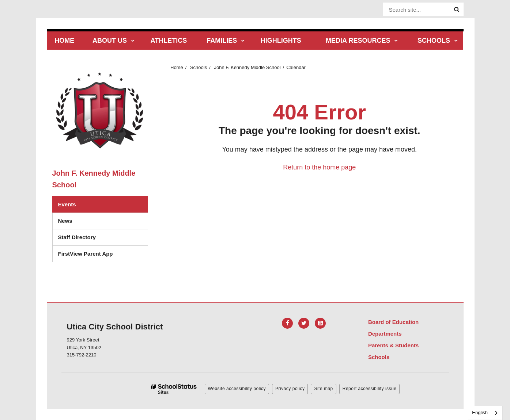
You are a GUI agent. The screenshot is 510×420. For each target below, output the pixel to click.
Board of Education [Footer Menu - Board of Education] (393, 322)
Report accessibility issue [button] (370, 389)
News (65, 221)
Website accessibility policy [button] (237, 389)
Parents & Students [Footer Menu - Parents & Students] (393, 345)
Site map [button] (323, 389)
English (480, 413)
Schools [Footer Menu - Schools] (379, 357)
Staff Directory (77, 237)
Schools (199, 67)
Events (67, 204)
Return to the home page (319, 167)
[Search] (457, 9)
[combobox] (485, 413)
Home (177, 67)
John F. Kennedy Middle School (247, 67)
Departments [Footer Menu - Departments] (385, 334)
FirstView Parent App (86, 254)
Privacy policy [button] (290, 389)
